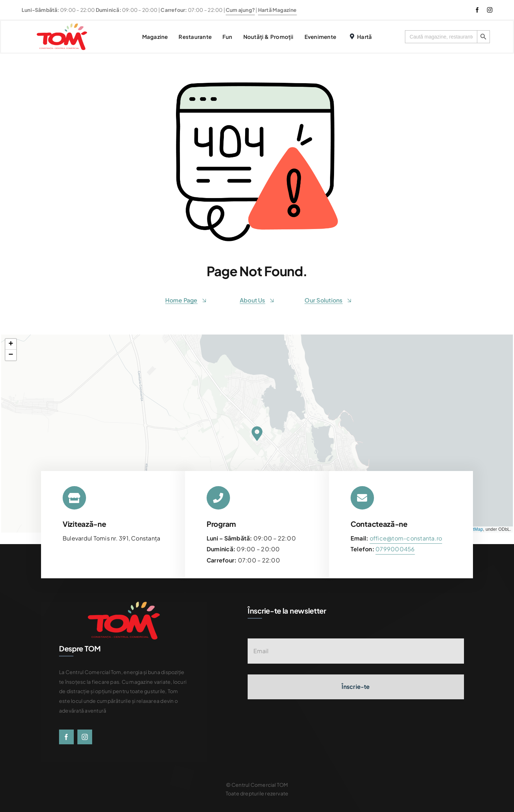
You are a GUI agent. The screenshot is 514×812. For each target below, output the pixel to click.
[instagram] (490, 10)
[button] (257, 434)
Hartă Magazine (278, 10)
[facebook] (477, 10)
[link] (395, 549)
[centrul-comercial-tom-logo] (62, 26)
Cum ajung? (240, 10)
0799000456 (395, 549)
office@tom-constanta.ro (406, 538)
